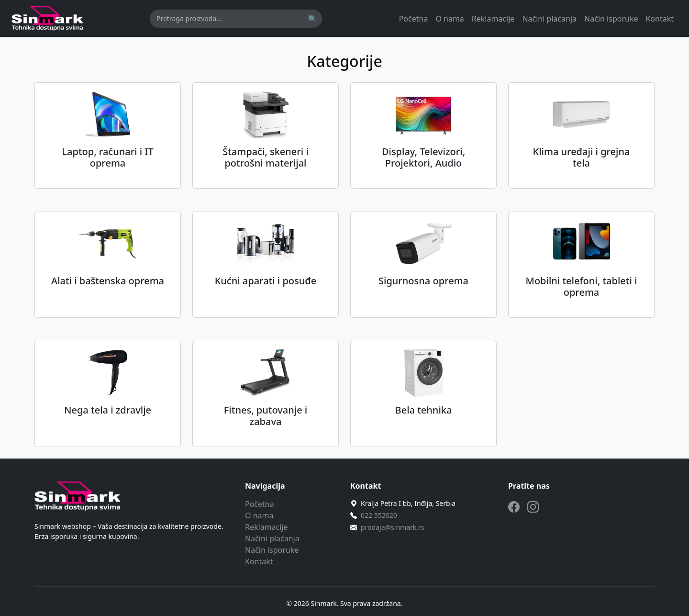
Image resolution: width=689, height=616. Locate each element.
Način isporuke (611, 19)
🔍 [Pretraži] (312, 19)
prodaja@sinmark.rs (393, 527)
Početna (414, 19)
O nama (450, 19)
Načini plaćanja (549, 19)
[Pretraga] (236, 19)
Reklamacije (493, 19)
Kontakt (660, 19)
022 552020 (379, 515)
